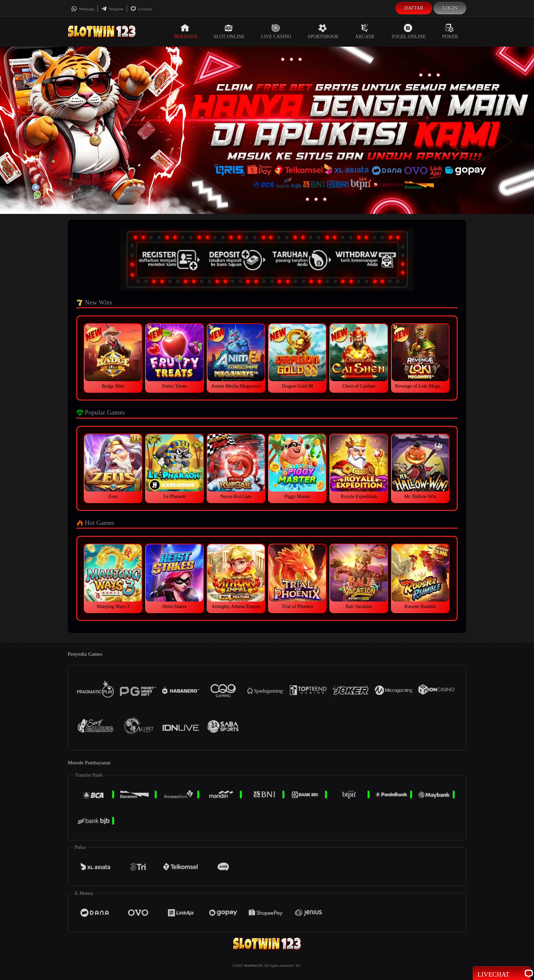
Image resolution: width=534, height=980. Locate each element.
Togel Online (409, 31)
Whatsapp (83, 9)
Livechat (141, 9)
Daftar (414, 8)
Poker (450, 31)
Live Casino (276, 31)
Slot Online (229, 31)
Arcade (365, 31)
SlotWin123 (253, 965)
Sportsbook (323, 31)
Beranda (186, 31)
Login (450, 8)
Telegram (112, 9)
